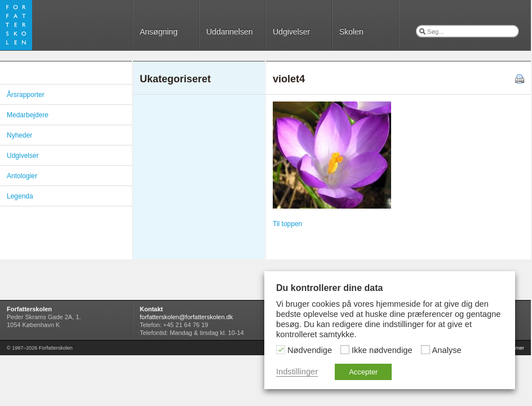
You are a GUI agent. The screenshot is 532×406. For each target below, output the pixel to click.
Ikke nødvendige (382, 350)
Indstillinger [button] (297, 372)
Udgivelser (291, 32)
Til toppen (287, 224)
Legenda (20, 196)
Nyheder (19, 135)
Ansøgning (159, 32)
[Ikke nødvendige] (345, 350)
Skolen (351, 32)
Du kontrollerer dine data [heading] (329, 288)
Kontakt (151, 309)
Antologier (22, 176)
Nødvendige (310, 350)
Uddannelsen (230, 32)
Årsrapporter (26, 95)
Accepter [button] (363, 372)
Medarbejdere (28, 115)
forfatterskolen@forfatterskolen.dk (186, 317)
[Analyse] (425, 350)
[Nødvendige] (281, 350)
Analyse (447, 350)
